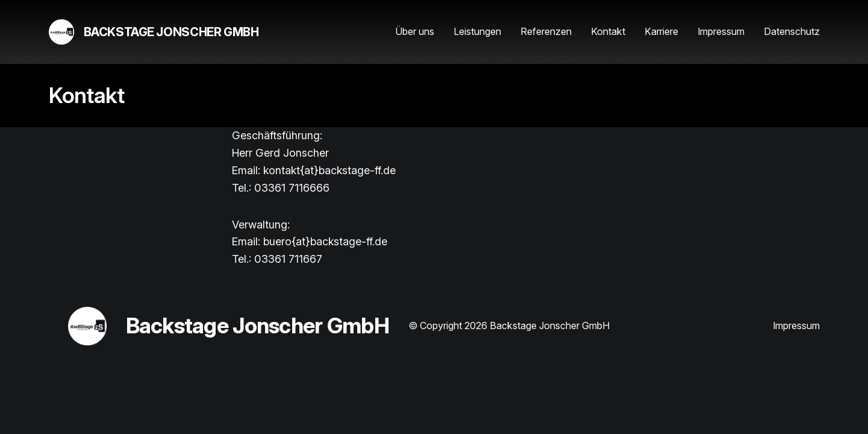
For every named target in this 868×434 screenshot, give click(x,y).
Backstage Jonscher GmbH (171, 32)
